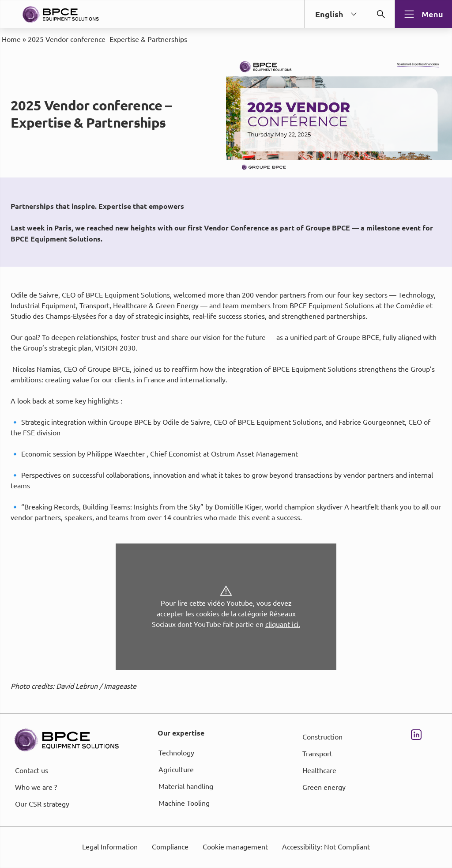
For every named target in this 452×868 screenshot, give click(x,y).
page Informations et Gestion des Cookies (243, 466)
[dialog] (226, 434)
